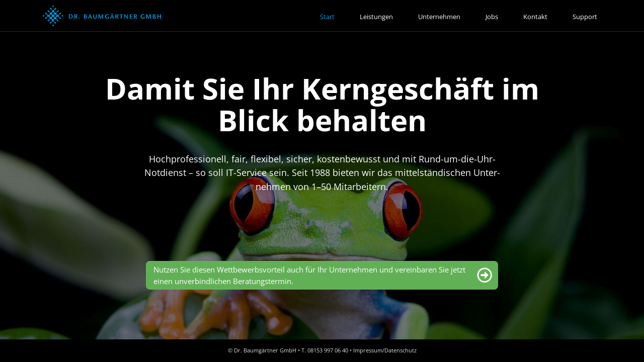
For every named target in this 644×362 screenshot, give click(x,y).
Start (327, 17)
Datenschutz (400, 350)
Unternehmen (439, 17)
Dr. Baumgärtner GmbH (265, 350)
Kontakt (535, 17)
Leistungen (376, 17)
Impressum (368, 350)
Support (585, 17)
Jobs (492, 17)
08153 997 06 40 (328, 350)
